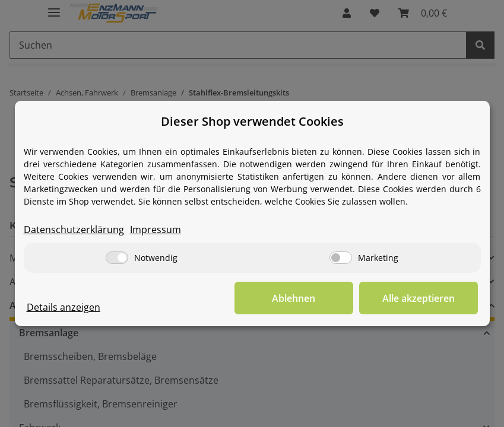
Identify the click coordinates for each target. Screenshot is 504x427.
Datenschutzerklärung (74, 230)
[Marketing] (341, 258)
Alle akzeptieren (419, 298)
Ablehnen (294, 298)
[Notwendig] (117, 258)
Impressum (156, 230)
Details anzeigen (64, 307)
